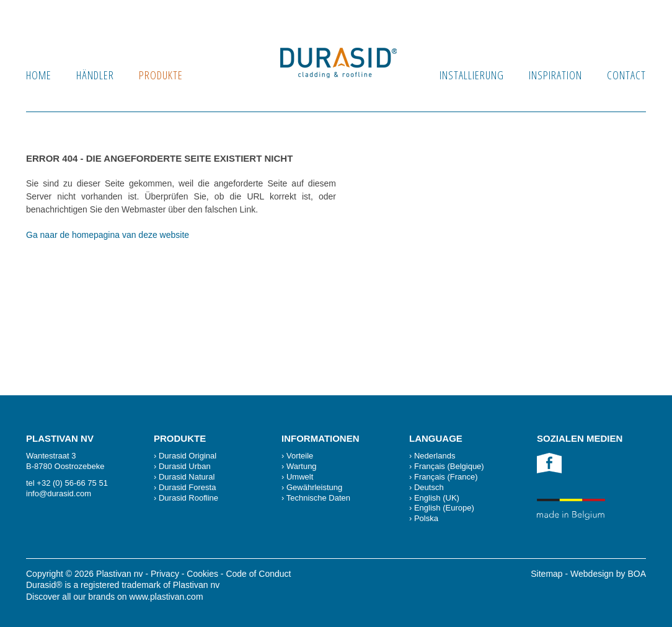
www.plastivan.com (166, 597)
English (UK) (437, 498)
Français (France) (446, 477)
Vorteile (300, 456)
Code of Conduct (258, 574)
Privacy (165, 574)
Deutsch (429, 487)
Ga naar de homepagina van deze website (108, 235)
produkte (161, 75)
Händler (95, 75)
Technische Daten (318, 498)
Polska (426, 518)
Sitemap (546, 574)
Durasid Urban (185, 466)
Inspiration (555, 75)
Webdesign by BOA (608, 574)
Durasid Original (188, 456)
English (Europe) (444, 508)
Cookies (202, 574)
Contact (626, 75)
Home (39, 75)
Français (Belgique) (449, 466)
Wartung (302, 466)
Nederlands (435, 456)
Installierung (472, 75)
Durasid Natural (187, 477)
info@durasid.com (59, 493)
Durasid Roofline (188, 498)
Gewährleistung (314, 487)
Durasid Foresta (187, 487)
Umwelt (300, 477)
